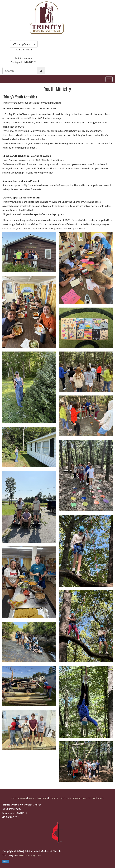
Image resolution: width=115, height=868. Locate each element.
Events (63, 798)
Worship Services (24, 44)
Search (101, 798)
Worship (32, 798)
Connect (54, 798)
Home (13, 798)
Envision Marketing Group (30, 855)
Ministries (43, 798)
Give (94, 798)
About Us (22, 798)
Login (6, 861)
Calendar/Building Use (79, 798)
